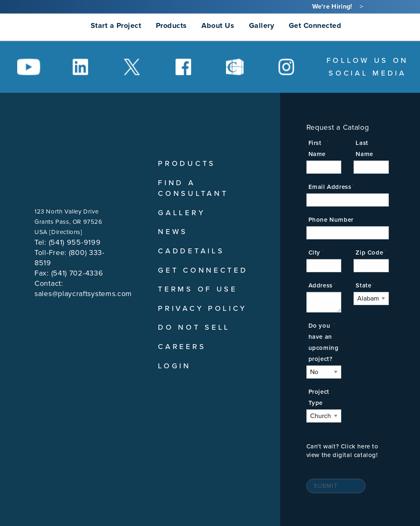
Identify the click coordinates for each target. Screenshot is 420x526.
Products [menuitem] (171, 25)
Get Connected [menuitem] (315, 25)
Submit (326, 486)
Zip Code (369, 253)
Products (187, 163)
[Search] (357, 25)
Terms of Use (197, 289)
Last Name (364, 148)
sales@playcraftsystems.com (83, 294)
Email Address (330, 187)
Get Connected (203, 270)
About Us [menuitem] (218, 25)
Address (321, 285)
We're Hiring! (332, 7)
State (363, 285)
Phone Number (331, 220)
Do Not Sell (194, 327)
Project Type (319, 397)
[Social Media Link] (29, 67)
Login (175, 366)
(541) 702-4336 (77, 273)
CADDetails (191, 251)
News (173, 232)
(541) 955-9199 (75, 242)
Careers (182, 347)
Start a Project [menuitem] (116, 25)
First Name (317, 148)
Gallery (181, 213)
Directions (66, 232)
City (314, 253)
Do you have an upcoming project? (324, 342)
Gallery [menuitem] (262, 25)
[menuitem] (45, 25)
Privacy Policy (202, 308)
